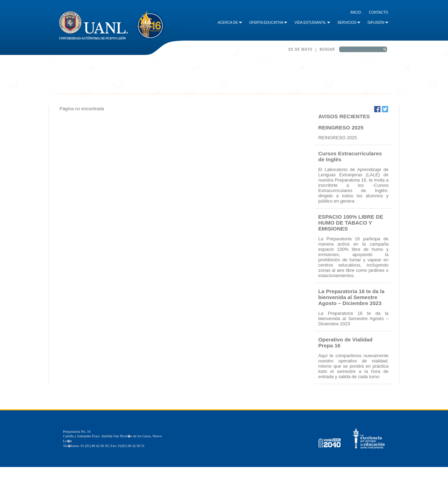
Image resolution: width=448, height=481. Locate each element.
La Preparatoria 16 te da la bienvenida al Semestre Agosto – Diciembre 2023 (351, 297)
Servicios (349, 23)
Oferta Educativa (268, 23)
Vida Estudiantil (312, 23)
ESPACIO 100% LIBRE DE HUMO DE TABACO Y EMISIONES (351, 223)
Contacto (379, 12)
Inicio (356, 12)
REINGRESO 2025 (341, 128)
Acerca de (230, 23)
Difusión (378, 23)
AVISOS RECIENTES (344, 116)
